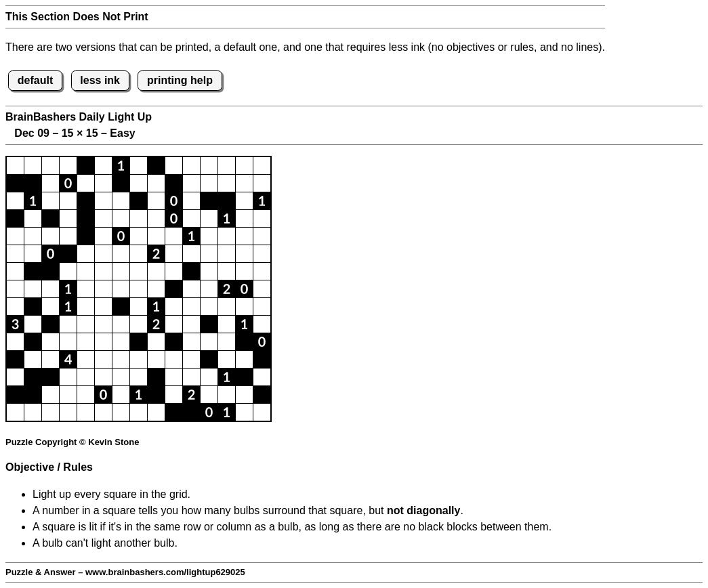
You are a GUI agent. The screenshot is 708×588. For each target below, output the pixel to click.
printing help (180, 80)
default (35, 80)
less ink (100, 80)
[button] (15, 166)
